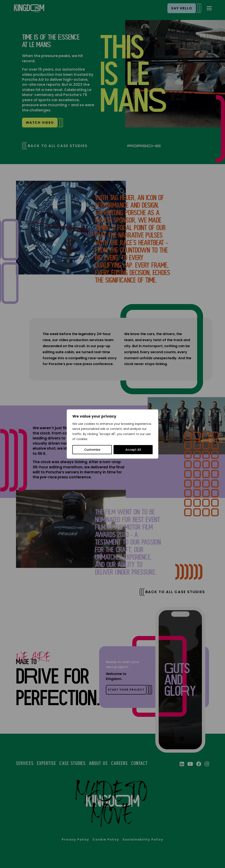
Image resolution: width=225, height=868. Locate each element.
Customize (92, 450)
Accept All (133, 450)
